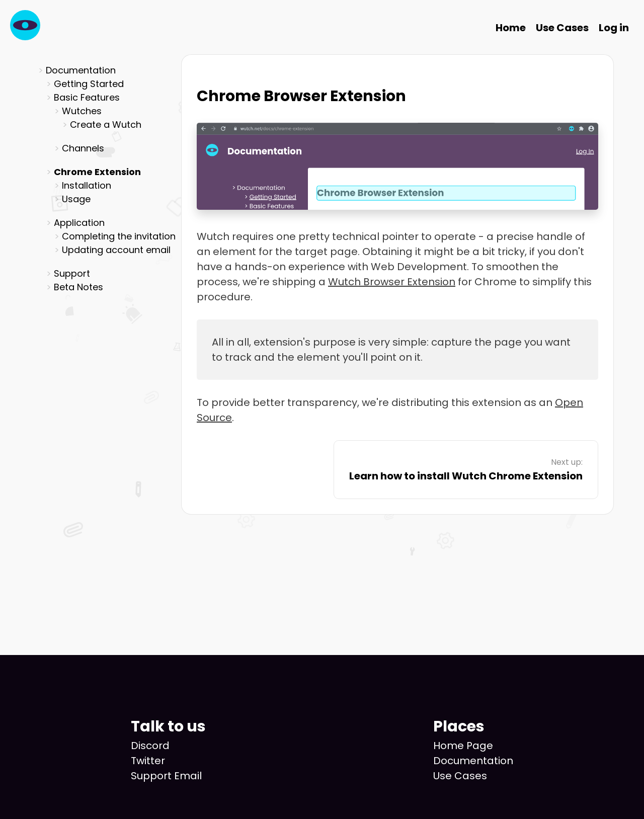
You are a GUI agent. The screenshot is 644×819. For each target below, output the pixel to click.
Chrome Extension (97, 172)
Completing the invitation (119, 236)
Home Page (463, 746)
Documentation (473, 761)
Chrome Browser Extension (301, 96)
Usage (76, 199)
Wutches (82, 111)
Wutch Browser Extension (392, 282)
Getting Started (89, 84)
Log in (614, 28)
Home (511, 28)
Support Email (166, 776)
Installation (87, 185)
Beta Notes (78, 287)
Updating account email (116, 250)
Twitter (148, 761)
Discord (150, 746)
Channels (83, 148)
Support (72, 273)
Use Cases (562, 28)
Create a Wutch (106, 125)
